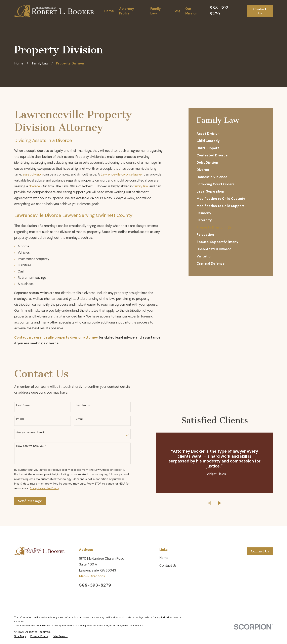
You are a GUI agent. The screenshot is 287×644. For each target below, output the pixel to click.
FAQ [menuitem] (177, 11)
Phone (20, 419)
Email (79, 419)
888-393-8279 (95, 585)
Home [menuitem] (109, 11)
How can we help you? (31, 446)
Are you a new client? (30, 432)
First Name (23, 405)
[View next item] (226, 503)
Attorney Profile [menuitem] (127, 11)
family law (141, 186)
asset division (33, 174)
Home (164, 558)
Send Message (30, 501)
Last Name (83, 405)
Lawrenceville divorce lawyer (122, 174)
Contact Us (260, 11)
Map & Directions (92, 576)
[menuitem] (231, 134)
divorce (34, 186)
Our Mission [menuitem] (191, 11)
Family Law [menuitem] (156, 11)
